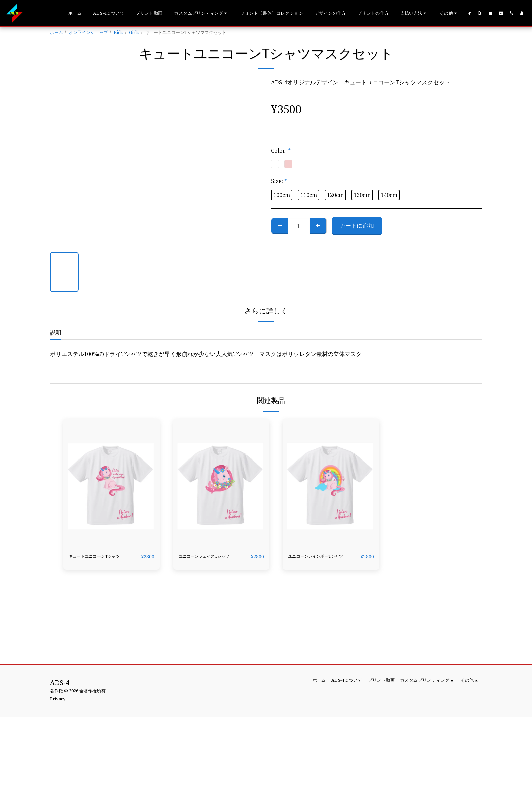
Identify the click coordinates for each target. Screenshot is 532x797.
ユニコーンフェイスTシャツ (212, 560)
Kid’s (118, 32)
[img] (112, 483)
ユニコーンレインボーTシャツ (321, 560)
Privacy (58, 699)
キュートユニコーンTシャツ (102, 560)
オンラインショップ (88, 32)
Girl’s (134, 32)
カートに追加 (357, 225)
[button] (201, 13)
